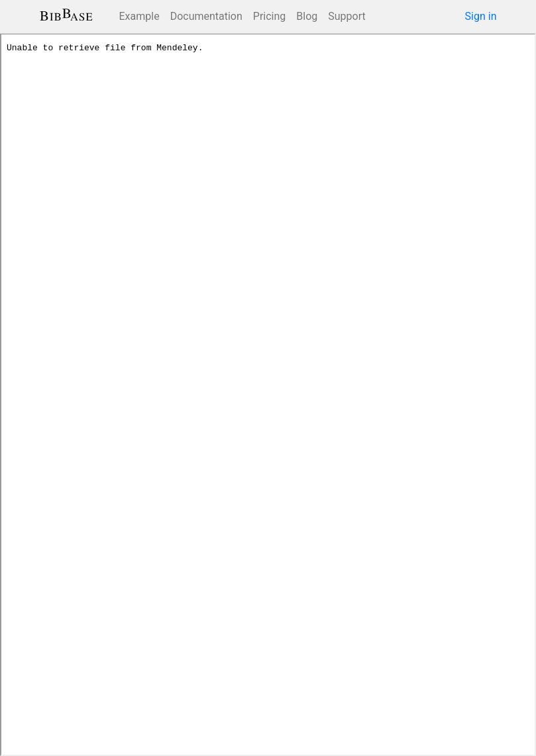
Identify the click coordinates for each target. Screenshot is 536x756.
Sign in (481, 16)
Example (139, 16)
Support (347, 16)
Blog (307, 16)
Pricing (270, 16)
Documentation (206, 16)
